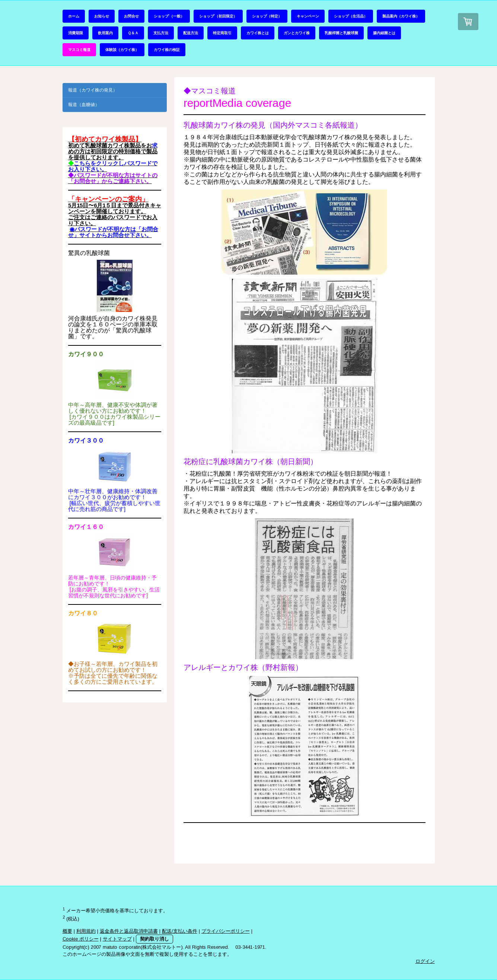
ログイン (425, 961)
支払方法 (161, 33)
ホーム (74, 16)
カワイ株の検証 (167, 50)
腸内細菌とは (384, 33)
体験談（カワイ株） (122, 50)
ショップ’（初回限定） (218, 16)
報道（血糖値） (84, 105)
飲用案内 (105, 33)
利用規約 (86, 931)
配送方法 (191, 33)
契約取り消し (154, 939)
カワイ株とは (258, 33)
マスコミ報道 (79, 50)
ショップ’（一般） (169, 16)
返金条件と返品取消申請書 (129, 931)
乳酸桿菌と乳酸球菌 (341, 33)
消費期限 (76, 33)
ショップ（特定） (267, 16)
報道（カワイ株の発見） (93, 90)
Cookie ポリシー (81, 939)
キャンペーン (308, 16)
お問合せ (131, 16)
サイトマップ (117, 939)
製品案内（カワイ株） (401, 16)
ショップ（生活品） (351, 16)
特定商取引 (222, 33)
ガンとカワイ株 (297, 33)
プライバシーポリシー (226, 931)
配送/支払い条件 (180, 931)
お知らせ (102, 16)
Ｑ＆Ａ (133, 33)
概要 (67, 931)
